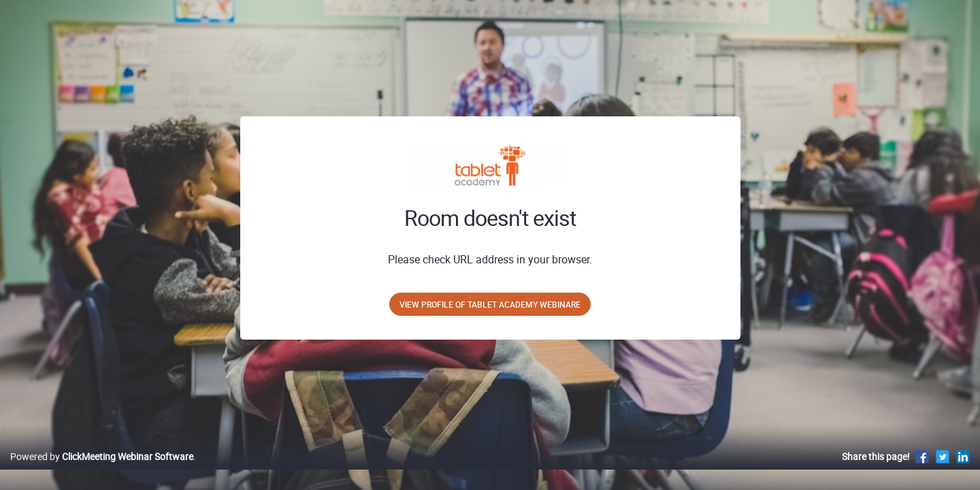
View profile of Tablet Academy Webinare (490, 304)
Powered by (102, 471)
